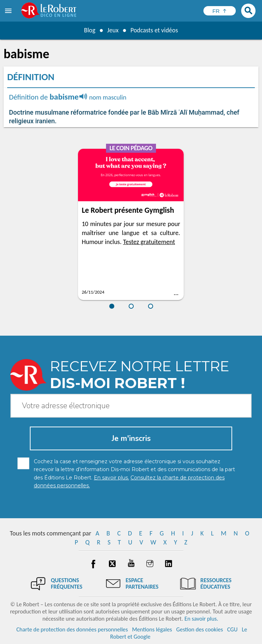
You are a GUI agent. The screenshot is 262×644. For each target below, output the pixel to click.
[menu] (9, 11)
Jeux (112, 30)
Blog (89, 30)
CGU (232, 629)
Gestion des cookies (199, 629)
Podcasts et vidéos (154, 30)
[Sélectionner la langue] (220, 11)
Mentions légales (152, 629)
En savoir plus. (201, 619)
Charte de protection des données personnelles (72, 629)
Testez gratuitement (149, 242)
